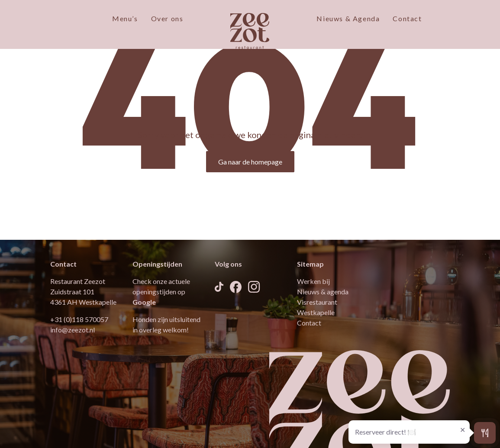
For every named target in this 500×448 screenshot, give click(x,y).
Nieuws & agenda (323, 292)
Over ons (167, 19)
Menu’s (125, 19)
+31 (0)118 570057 (79, 319)
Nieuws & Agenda (348, 19)
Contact (407, 19)
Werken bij (313, 281)
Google (144, 302)
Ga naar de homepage (250, 162)
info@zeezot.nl (73, 330)
